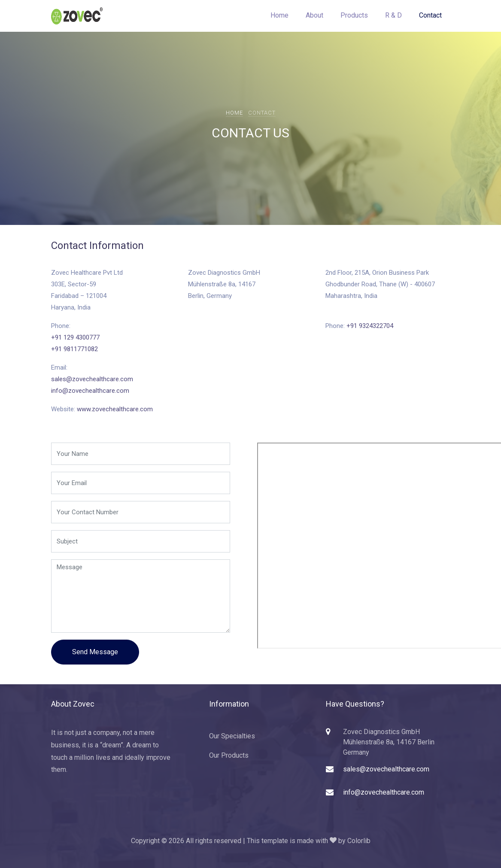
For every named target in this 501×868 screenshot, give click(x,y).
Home (279, 15)
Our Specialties (232, 736)
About (314, 15)
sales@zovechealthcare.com (92, 379)
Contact (430, 15)
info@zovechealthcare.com (90, 391)
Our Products (229, 755)
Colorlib (359, 841)
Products (354, 15)
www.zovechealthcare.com (115, 409)
